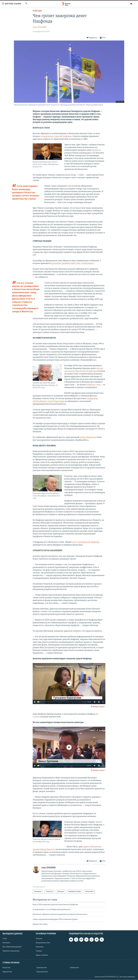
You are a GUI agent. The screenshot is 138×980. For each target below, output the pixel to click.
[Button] (92, 38)
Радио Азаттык (42, 669)
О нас (5, 939)
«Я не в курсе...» (42, 730)
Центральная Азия (43, 943)
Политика (40, 947)
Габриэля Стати (94, 385)
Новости (39, 939)
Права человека (42, 955)
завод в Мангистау (88, 437)
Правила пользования (11, 951)
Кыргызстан (7, 972)
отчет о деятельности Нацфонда (86, 542)
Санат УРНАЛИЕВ (40, 27)
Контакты (6, 943)
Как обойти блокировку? (12, 947)
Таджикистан (42, 968)
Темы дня (37, 11)
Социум (39, 951)
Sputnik (95, 150)
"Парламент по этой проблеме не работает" (54, 667)
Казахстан (7, 968)
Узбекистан (74, 968)
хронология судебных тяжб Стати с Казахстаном (72, 263)
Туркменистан (42, 972)
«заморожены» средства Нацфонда (56, 136)
